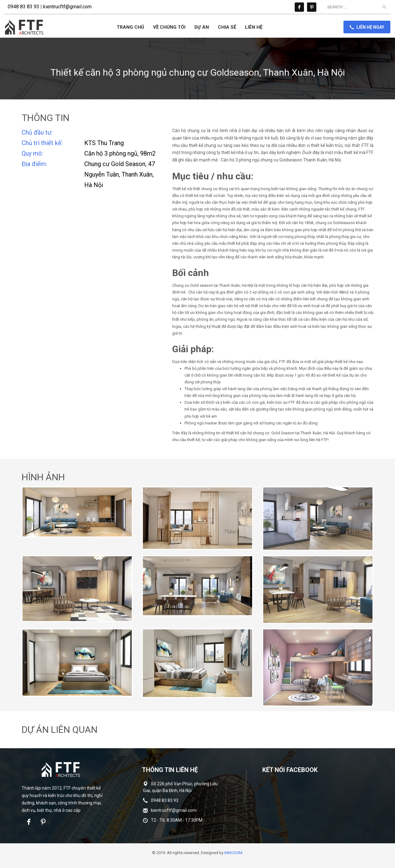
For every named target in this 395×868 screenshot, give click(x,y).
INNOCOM (233, 853)
